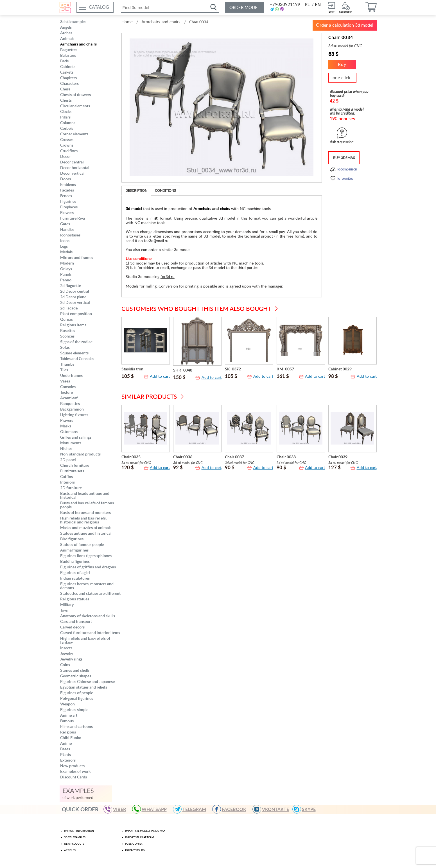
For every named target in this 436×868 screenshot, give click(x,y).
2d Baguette (71, 286)
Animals (67, 39)
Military (67, 605)
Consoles (68, 387)
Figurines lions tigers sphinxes (86, 556)
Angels (66, 28)
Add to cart (160, 377)
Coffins (66, 477)
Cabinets (68, 67)
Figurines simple (74, 710)
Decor (65, 157)
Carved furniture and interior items (90, 633)
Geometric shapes (76, 676)
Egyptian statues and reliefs (84, 687)
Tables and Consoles (77, 359)
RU (308, 5)
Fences (66, 196)
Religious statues (75, 599)
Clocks (66, 112)
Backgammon (72, 409)
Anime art (69, 716)
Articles (70, 850)
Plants (65, 755)
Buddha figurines (75, 562)
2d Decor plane (73, 297)
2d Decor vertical (75, 303)
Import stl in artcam (139, 838)
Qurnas (66, 320)
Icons (65, 241)
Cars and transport (76, 622)
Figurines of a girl (75, 573)
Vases (65, 381)
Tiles (64, 370)
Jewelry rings (71, 659)
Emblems (68, 185)
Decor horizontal (75, 168)
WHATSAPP (152, 809)
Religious (68, 732)
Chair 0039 (338, 457)
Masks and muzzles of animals (86, 528)
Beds (64, 61)
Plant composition (76, 314)
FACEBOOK (232, 809)
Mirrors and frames (77, 258)
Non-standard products (80, 454)
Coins (65, 665)
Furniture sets (72, 471)
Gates (65, 224)
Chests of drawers (75, 95)
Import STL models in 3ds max (145, 831)
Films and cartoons (76, 727)
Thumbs (67, 364)
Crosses (67, 140)
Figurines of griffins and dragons (88, 567)
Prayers (67, 421)
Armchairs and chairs (78, 44)
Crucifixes (69, 151)
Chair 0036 (183, 457)
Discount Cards (74, 777)
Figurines (68, 202)
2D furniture (71, 488)
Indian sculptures (75, 578)
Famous (67, 721)
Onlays (66, 269)
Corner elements (74, 134)
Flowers (67, 213)
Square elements (74, 353)
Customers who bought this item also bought (196, 309)
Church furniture (75, 466)
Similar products (149, 397)
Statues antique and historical (86, 534)
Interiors (67, 482)
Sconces (67, 336)
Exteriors (68, 760)
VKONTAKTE (273, 809)
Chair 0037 (234, 457)
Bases (65, 749)
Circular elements (75, 106)
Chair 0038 (286, 457)
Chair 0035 (131, 457)
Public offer (134, 844)
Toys (64, 610)
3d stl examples (73, 22)
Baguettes (69, 50)
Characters (69, 84)
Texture (66, 393)
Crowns (67, 145)
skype (307, 809)
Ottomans (69, 432)
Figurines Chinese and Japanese (87, 682)
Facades (67, 190)
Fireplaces (69, 207)
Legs (64, 247)
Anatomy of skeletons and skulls (88, 616)
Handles (67, 230)
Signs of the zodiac (76, 342)
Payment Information (79, 831)
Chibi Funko (71, 738)
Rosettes (68, 331)
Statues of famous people (82, 545)
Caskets (67, 72)
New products (72, 766)
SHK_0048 (183, 370)
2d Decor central (74, 291)
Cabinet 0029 (340, 369)
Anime (66, 744)
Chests (66, 101)
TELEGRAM (192, 809)
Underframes (71, 376)
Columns (68, 123)
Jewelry (67, 654)
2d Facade (69, 308)
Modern (67, 263)
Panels (66, 275)
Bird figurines (72, 539)
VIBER (117, 809)
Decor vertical (72, 174)
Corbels (67, 129)
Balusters (68, 56)
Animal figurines (74, 550)
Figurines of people (77, 693)
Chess (65, 89)
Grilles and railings (76, 438)
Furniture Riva (73, 218)
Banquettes (70, 404)
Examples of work (75, 772)
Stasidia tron (132, 369)
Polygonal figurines (77, 699)
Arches (66, 33)
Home (127, 22)
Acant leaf (69, 398)
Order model (245, 8)
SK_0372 (233, 369)
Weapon (67, 704)
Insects (66, 648)
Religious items (73, 325)
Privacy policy (135, 850)
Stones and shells (75, 671)
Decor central (72, 162)
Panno (66, 280)
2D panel (68, 460)
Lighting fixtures (74, 415)
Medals (66, 252)
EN (318, 5)
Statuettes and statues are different (90, 594)
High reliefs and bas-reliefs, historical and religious (83, 520)
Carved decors (72, 627)
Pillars (65, 117)
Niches (66, 449)
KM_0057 (285, 369)
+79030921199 (285, 5)
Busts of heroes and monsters (85, 513)
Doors (65, 179)
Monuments (71, 443)
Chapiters (68, 78)
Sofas (65, 348)
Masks (66, 426)
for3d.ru (168, 277)
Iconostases (70, 235)
